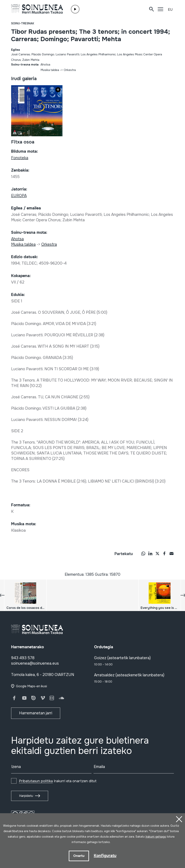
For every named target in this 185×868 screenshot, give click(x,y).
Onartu (79, 856)
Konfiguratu (105, 856)
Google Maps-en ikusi (31, 686)
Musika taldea (50, 70)
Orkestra (70, 70)
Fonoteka (20, 158)
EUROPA (19, 196)
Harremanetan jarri (36, 713)
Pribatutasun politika (36, 781)
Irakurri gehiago (156, 837)
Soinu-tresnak (23, 23)
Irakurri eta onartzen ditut (58, 781)
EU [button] (170, 10)
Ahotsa (45, 65)
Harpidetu (26, 796)
